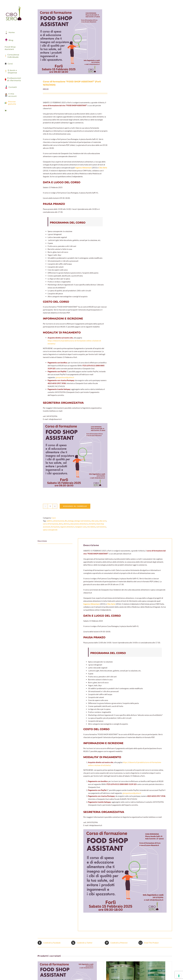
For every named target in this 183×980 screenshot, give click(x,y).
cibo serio (103, 521)
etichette (92, 524)
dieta (61, 524)
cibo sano (95, 521)
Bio (66, 521)
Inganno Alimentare (83, 168)
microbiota (91, 527)
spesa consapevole (50, 530)
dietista (66, 524)
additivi (49, 521)
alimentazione (59, 521)
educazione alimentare (79, 524)
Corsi (54, 518)
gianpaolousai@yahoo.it (65, 377)
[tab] (55, 541)
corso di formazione (50, 524)
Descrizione (42, 541)
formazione (55, 527)
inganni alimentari (67, 527)
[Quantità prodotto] (50, 506)
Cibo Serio (103, 168)
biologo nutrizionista (82, 521)
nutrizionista (101, 527)
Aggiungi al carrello (75, 506)
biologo (71, 521)
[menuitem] (13, 111)
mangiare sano (81, 527)
